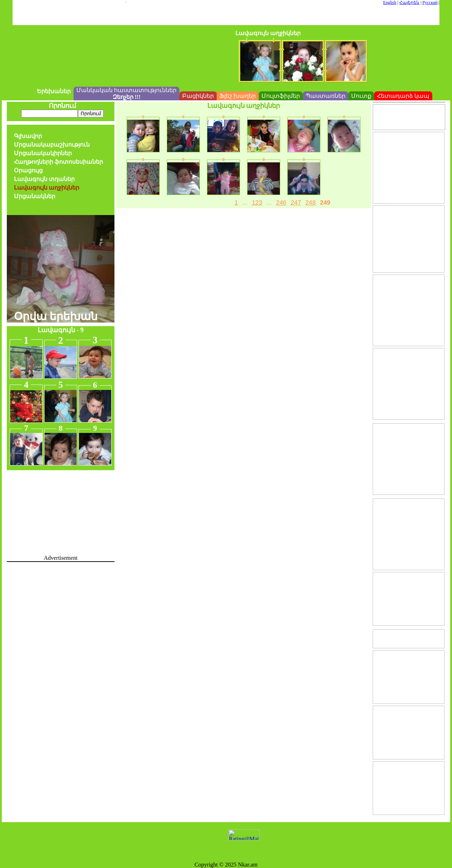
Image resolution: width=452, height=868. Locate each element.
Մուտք (361, 96)
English (390, 3)
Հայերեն (409, 3)
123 (257, 202)
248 (310, 202)
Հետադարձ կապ (403, 96)
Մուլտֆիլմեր (281, 96)
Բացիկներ (198, 96)
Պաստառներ (326, 96)
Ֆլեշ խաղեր (238, 96)
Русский (430, 3)
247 (296, 202)
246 (281, 202)
